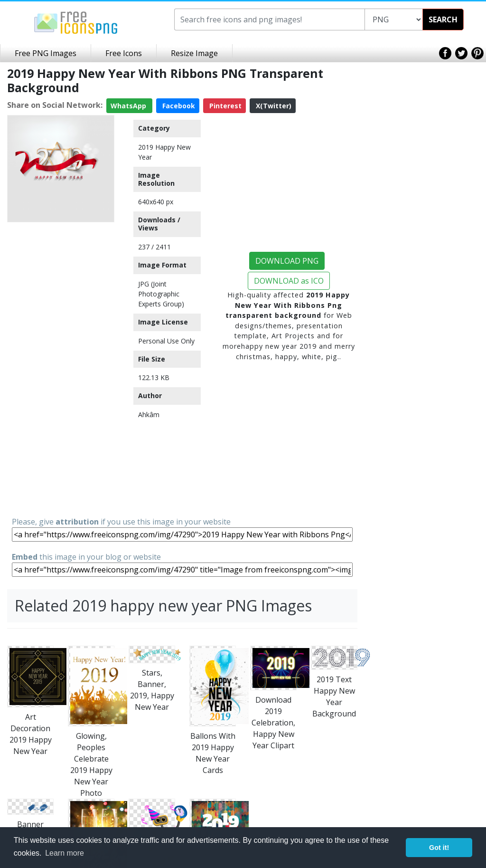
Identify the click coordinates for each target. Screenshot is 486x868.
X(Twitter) (273, 106)
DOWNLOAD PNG (287, 261)
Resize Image (194, 53)
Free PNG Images (46, 53)
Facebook (178, 106)
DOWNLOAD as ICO (289, 281)
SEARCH (443, 19)
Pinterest (224, 106)
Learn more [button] (65, 853)
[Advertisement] (61, 369)
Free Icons (124, 53)
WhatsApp (129, 106)
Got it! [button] (439, 848)
